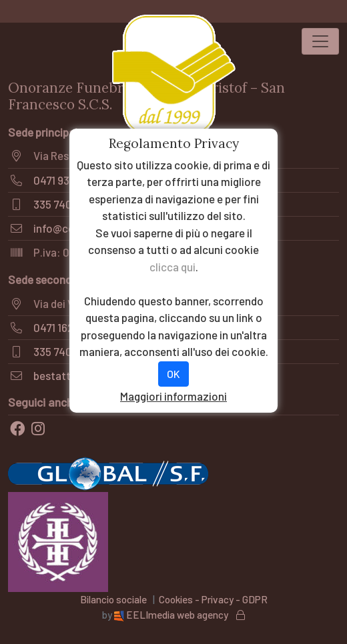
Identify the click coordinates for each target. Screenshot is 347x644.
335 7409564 (65, 204)
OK (173, 374)
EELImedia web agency (172, 615)
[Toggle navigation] (320, 41)
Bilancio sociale (113, 599)
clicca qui (172, 267)
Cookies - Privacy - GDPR (213, 599)
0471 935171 (61, 180)
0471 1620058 (66, 327)
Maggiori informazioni (173, 396)
